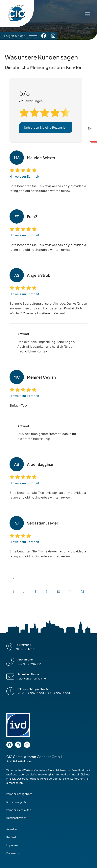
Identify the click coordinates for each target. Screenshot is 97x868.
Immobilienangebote (19, 794)
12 (83, 591)
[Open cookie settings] (27, 745)
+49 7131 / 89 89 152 (29, 664)
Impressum (13, 845)
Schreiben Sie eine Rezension (46, 127)
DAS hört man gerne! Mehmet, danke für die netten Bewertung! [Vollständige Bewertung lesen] (47, 436)
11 (71, 591)
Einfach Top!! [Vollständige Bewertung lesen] (19, 405)
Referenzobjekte (17, 802)
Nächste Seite (13, 602)
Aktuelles (12, 829)
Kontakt (11, 837)
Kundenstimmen (16, 818)
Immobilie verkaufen (19, 810)
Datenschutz (14, 853)
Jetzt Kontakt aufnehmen (32, 679)
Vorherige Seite (15, 576)
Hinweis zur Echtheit (24, 176)
